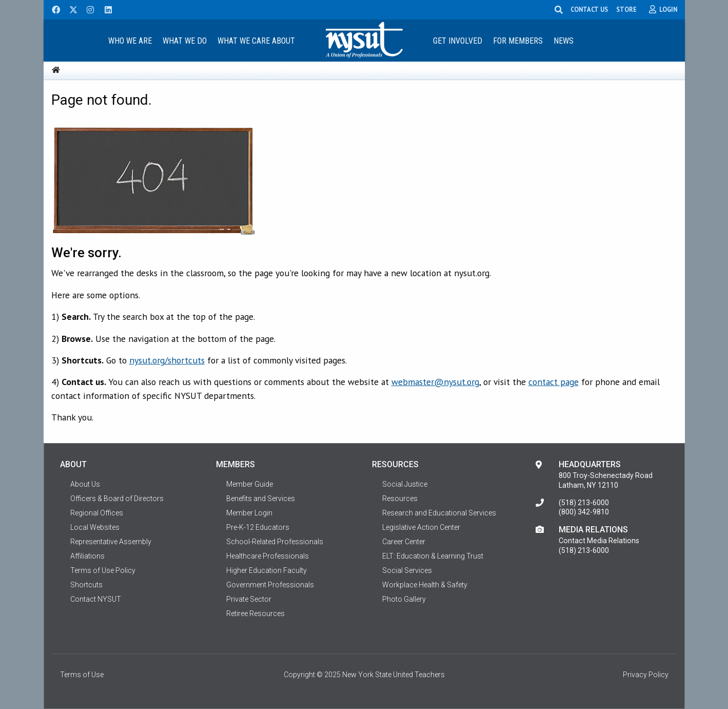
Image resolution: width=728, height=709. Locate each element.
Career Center (404, 542)
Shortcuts (86, 585)
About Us (85, 484)
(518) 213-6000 (584, 503)
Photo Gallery (404, 599)
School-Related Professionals (275, 542)
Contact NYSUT (96, 599)
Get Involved (458, 41)
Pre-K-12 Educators (258, 527)
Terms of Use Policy (103, 570)
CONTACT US (589, 9)
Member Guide (250, 484)
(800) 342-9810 (584, 512)
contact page (554, 382)
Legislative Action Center (421, 527)
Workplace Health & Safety (425, 585)
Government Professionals (270, 585)
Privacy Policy (646, 675)
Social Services (407, 570)
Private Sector (249, 599)
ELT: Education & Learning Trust (433, 556)
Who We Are (130, 41)
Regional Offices (97, 513)
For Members (518, 41)
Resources (400, 499)
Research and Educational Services (439, 513)
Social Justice (405, 484)
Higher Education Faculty (267, 570)
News (564, 41)
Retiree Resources (255, 614)
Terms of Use (82, 675)
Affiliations (87, 556)
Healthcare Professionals (268, 556)
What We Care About (256, 41)
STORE (626, 9)
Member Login (249, 513)
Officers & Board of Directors (117, 499)
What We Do (185, 41)
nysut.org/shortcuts (167, 360)
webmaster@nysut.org (435, 382)
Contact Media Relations (599, 541)
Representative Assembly (111, 542)
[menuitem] (130, 40)
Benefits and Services (261, 499)
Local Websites (95, 527)
